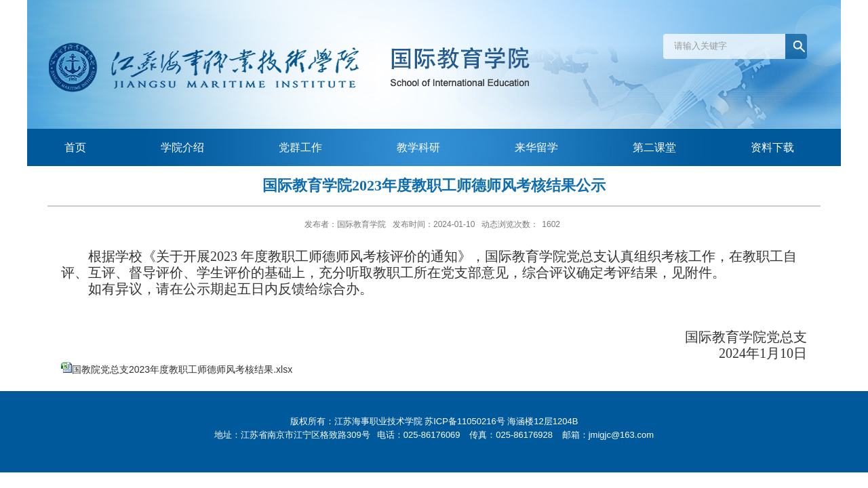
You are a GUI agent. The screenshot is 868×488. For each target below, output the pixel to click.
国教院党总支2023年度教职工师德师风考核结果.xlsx (182, 369)
